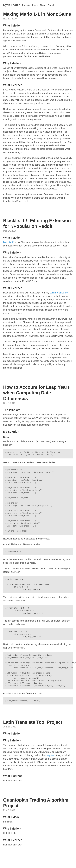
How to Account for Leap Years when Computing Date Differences (36, 393)
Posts (35, 5)
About (43, 5)
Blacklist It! (9, 242)
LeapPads (50, 755)
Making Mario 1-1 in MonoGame (37, 14)
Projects (26, 5)
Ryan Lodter (11, 5)
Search (51, 5)
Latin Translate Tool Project (33, 722)
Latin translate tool (59, 293)
